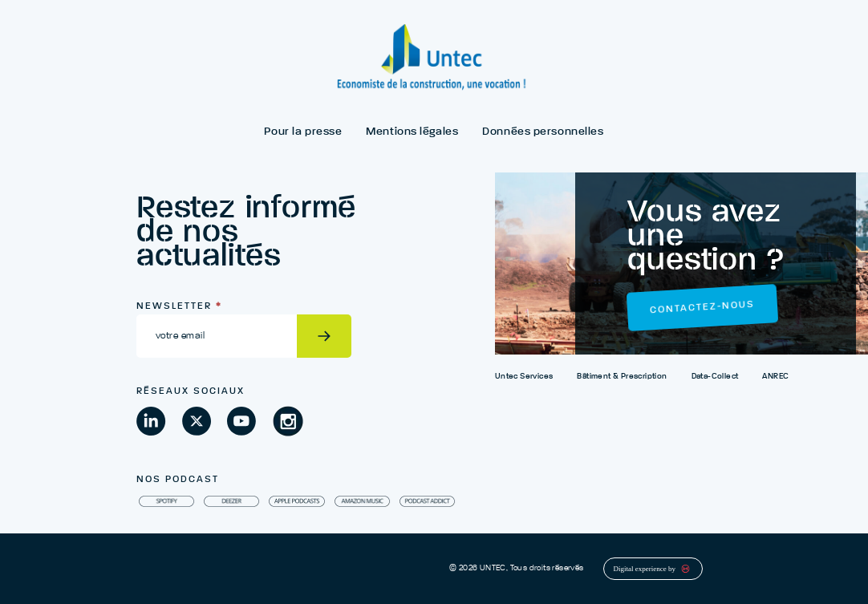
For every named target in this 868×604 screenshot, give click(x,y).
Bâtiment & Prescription (622, 376)
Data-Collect (715, 376)
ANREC (775, 376)
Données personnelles (543, 132)
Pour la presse (303, 132)
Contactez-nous (702, 308)
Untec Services (524, 376)
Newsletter (179, 306)
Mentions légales (412, 132)
